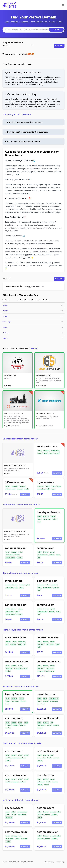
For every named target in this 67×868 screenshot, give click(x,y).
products (46, 516)
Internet (5, 311)
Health (5, 327)
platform (20, 557)
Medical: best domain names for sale (21, 800)
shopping (56, 588)
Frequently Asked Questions (17, 114)
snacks (57, 453)
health (39, 519)
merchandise (55, 451)
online (39, 451)
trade (53, 486)
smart (58, 644)
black (19, 644)
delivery (40, 453)
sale (48, 489)
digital (59, 486)
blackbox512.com (16, 637)
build (39, 647)
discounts (22, 486)
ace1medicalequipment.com (23, 832)
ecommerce (47, 519)
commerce (41, 486)
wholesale (46, 451)
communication (10, 557)
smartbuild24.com (48, 637)
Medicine (6, 333)
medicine (8, 725)
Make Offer (59, 46)
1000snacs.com (14, 482)
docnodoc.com (46, 694)
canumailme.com (16, 548)
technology (22, 642)
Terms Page (60, 862)
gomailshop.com (47, 581)
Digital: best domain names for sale (20, 573)
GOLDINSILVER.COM (43, 375)
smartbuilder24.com (18, 661)
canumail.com (46, 548)
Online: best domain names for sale (21, 439)
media (17, 555)
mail (39, 557)
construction (50, 644)
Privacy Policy (49, 862)
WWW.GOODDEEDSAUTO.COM (15, 466)
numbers (13, 644)
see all (34, 348)
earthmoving (50, 671)
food (46, 453)
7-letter (8, 728)
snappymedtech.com (34, 286)
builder (8, 671)
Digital (5, 316)
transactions (41, 489)
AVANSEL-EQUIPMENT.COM (14, 413)
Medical (5, 338)
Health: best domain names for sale (21, 687)
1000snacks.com (47, 446)
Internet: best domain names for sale (21, 504)
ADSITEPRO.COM (10, 375)
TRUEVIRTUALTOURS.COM (45, 413)
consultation (54, 701)
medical (46, 701)
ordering (20, 489)
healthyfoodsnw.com (50, 512)
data (7, 644)
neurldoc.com (45, 775)
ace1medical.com (16, 775)
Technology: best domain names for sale (23, 630)
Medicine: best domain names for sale (22, 743)
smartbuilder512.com (50, 661)
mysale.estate (46, 482)
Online (5, 305)
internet (53, 516)
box (24, 644)
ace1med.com (14, 718)
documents (41, 704)
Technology (6, 322)
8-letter (46, 785)
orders (51, 453)
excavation (41, 671)
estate (53, 489)
